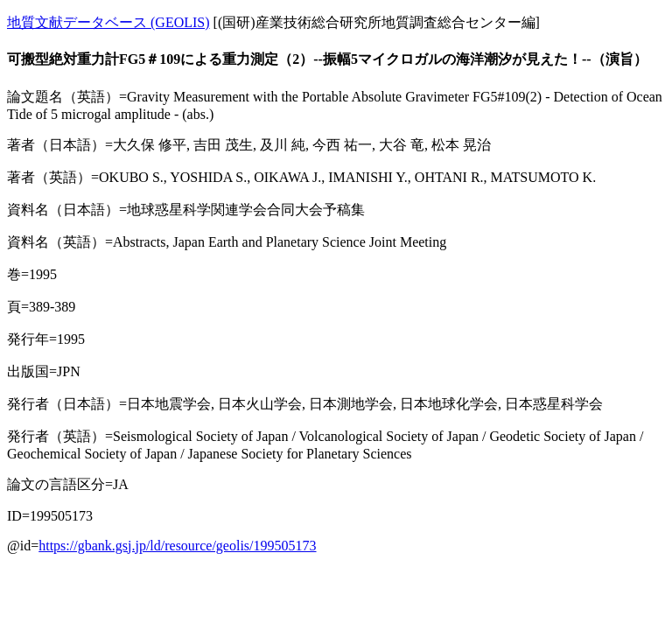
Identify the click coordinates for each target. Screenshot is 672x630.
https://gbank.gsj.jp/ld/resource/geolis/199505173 (177, 546)
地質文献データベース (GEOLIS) (108, 22)
